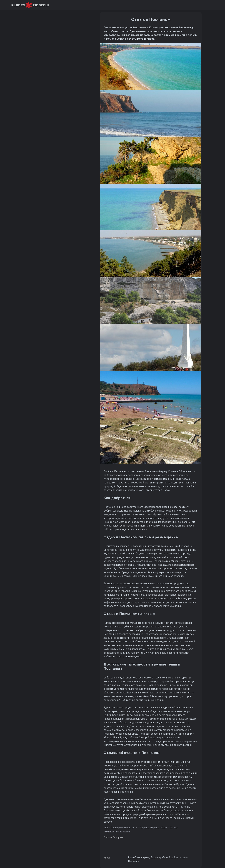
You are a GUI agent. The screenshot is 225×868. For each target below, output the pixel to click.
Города (155, 828)
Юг (107, 828)
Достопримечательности (124, 828)
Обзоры (174, 828)
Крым (164, 828)
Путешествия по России (117, 832)
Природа (144, 828)
